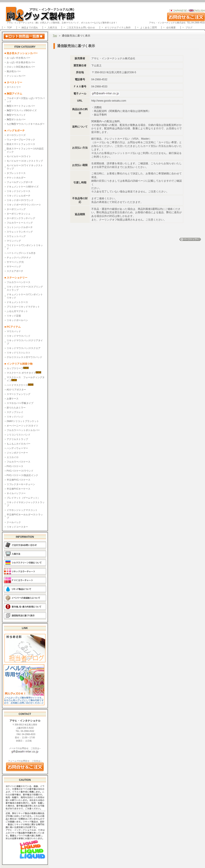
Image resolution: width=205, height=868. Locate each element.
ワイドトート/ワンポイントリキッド (25, 247)
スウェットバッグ (16, 236)
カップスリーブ (18, 368)
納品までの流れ (30, 27)
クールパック (14, 522)
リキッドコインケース (19, 191)
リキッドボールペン (17, 320)
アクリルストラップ (17, 439)
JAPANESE (180, 11)
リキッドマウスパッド (19, 336)
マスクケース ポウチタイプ (24, 373)
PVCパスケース (15, 466)
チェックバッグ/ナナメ (19, 257)
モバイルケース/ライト (19, 156)
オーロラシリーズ (16, 135)
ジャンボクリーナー (17, 453)
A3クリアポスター (16, 390)
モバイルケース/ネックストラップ (25, 161)
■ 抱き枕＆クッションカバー (21, 53)
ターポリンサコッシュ (19, 214)
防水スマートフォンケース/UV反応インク (25, 150)
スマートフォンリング (19, 394)
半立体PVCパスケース (19, 480)
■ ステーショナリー (16, 278)
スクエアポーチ (15, 271)
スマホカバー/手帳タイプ (20, 403)
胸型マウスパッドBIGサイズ (22, 110)
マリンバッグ (14, 241)
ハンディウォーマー (17, 448)
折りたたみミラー (16, 408)
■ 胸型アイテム (13, 94)
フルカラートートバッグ (20, 223)
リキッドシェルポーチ (19, 196)
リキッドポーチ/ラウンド (20, 200)
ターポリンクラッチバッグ (21, 218)
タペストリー (14, 87)
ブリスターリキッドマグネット (23, 307)
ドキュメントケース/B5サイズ (23, 187)
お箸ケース (13, 399)
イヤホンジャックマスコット (22, 510)
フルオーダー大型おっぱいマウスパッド (26, 100)
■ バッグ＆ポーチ (16, 131)
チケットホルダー (16, 178)
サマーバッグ (14, 266)
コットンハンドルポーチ (20, 227)
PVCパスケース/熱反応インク (23, 475)
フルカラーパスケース (19, 462)
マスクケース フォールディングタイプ (26, 379)
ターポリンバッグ (16, 209)
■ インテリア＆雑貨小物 (19, 364)
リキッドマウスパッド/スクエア (24, 348)
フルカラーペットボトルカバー (23, 430)
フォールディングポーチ (20, 182)
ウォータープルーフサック (21, 140)
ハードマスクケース (20, 385)
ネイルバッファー (16, 493)
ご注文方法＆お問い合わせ (81, 27)
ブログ (189, 27)
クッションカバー (16, 76)
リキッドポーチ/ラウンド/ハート (24, 205)
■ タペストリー (13, 82)
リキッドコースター (17, 527)
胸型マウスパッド (16, 115)
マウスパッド (14, 331)
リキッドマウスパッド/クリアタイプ (25, 342)
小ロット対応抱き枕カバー (21, 67)
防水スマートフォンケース (21, 144)
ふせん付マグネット (17, 311)
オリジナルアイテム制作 (118, 27)
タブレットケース (16, 173)
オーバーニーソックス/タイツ (22, 426)
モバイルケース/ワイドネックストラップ (25, 167)
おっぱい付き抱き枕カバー (21, 62)
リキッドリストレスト (19, 353)
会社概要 (171, 27)
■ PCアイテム (13, 327)
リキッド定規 (14, 316)
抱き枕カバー (14, 71)
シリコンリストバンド (19, 435)
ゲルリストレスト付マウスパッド (24, 357)
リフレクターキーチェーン (21, 484)
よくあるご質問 (148, 27)
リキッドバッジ (15, 417)
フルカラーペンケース (19, 282)
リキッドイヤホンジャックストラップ (26, 504)
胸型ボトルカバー (16, 119)
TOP (9, 27)
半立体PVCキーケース (19, 489)
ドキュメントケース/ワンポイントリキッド (25, 296)
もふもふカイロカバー (19, 444)
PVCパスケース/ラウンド (20, 471)
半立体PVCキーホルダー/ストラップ (25, 516)
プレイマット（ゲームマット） (23, 498)
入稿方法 (52, 27)
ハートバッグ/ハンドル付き (21, 253)
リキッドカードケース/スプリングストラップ (25, 288)
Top (55, 36)
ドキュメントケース (17, 302)
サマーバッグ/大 (15, 262)
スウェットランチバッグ (20, 232)
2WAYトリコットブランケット (23, 421)
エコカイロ (13, 457)
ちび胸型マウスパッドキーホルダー (26, 124)
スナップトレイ (15, 412)
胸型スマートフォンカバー (21, 106)
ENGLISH (197, 11)
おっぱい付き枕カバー (19, 58)
